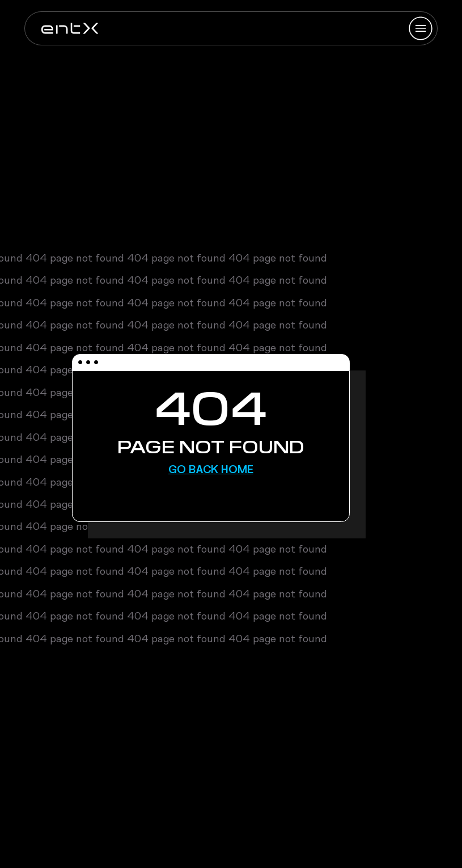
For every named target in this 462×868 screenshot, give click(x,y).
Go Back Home (211, 469)
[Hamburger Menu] (421, 28)
